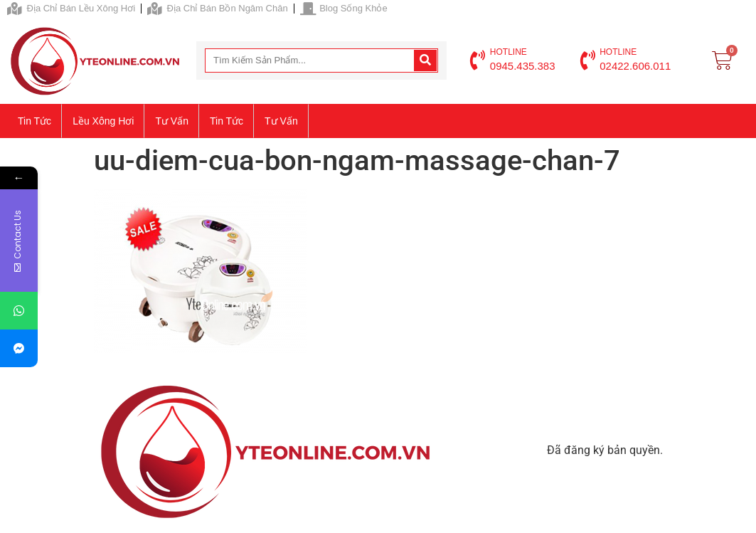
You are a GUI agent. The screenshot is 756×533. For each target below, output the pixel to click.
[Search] (425, 60)
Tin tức (34, 121)
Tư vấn (172, 121)
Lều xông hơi (103, 121)
